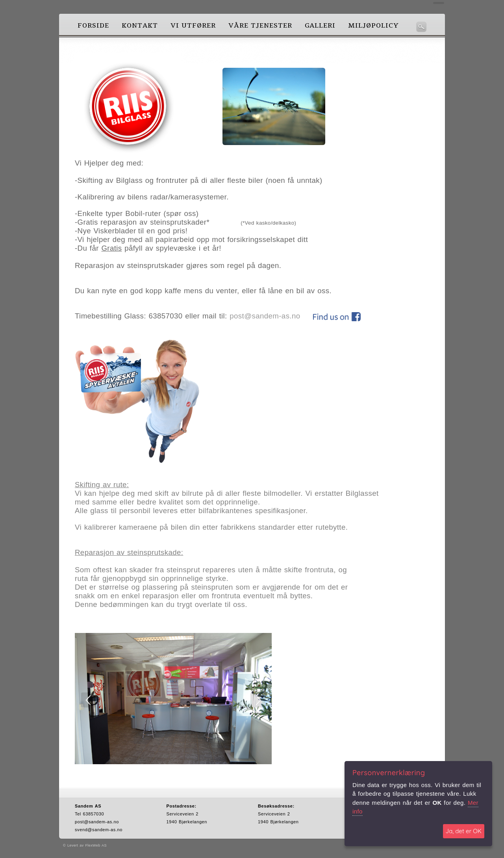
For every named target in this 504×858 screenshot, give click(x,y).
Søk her (421, 27)
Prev (89, 700)
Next (258, 700)
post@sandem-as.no (265, 316)
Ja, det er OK (464, 831)
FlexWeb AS (96, 845)
